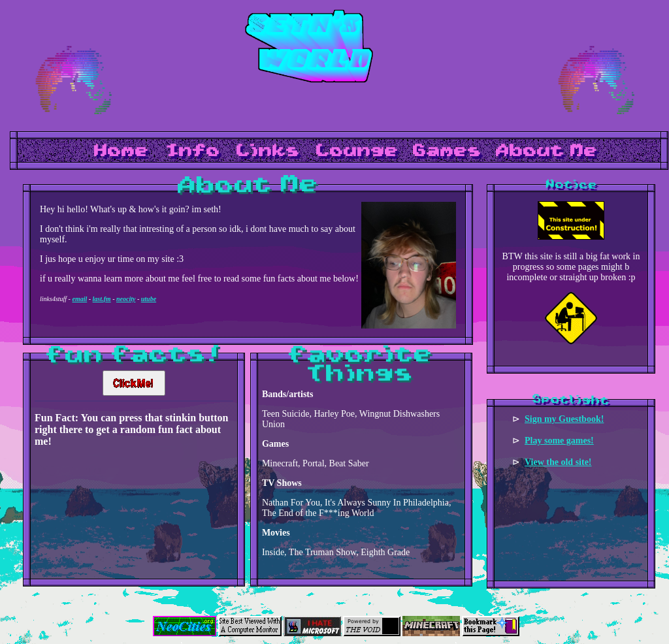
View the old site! (558, 462)
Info (193, 151)
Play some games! (559, 441)
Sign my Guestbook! (564, 419)
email (79, 299)
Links (268, 151)
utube (149, 299)
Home (122, 151)
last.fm (102, 299)
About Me (547, 151)
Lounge (357, 151)
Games (447, 151)
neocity (126, 299)
